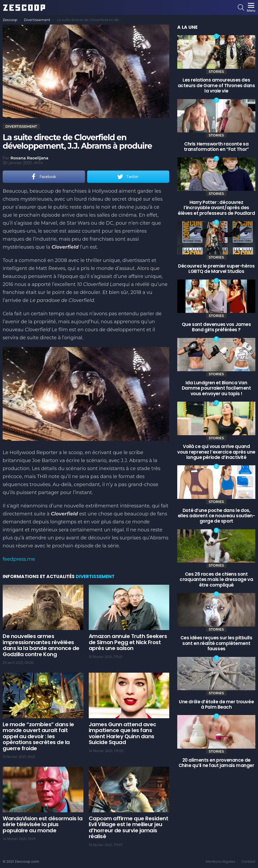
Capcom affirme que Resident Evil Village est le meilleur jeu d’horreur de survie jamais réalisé (129, 827)
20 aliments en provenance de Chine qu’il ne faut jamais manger (216, 763)
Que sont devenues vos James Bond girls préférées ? (216, 327)
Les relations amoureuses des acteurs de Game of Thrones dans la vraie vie (216, 85)
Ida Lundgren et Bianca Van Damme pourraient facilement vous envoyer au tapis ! (216, 388)
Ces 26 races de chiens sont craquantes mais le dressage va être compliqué (216, 580)
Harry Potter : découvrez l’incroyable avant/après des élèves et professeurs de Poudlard (216, 208)
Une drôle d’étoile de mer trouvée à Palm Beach (216, 704)
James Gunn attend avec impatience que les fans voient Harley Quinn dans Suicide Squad (122, 733)
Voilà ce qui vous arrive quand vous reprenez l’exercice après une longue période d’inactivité (216, 452)
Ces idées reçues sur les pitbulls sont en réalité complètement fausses (216, 643)
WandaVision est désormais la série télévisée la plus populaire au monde (43, 824)
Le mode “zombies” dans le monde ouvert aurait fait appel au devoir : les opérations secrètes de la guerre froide (38, 736)
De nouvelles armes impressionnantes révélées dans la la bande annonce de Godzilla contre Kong (41, 645)
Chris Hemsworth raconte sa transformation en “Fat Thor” (216, 147)
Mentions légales (221, 862)
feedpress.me (19, 559)
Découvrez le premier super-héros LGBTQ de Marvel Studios (216, 269)
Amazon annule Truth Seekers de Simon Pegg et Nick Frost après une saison (128, 642)
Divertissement (95, 576)
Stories (216, 71)
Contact (248, 862)
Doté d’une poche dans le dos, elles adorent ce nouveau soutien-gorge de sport (216, 516)
